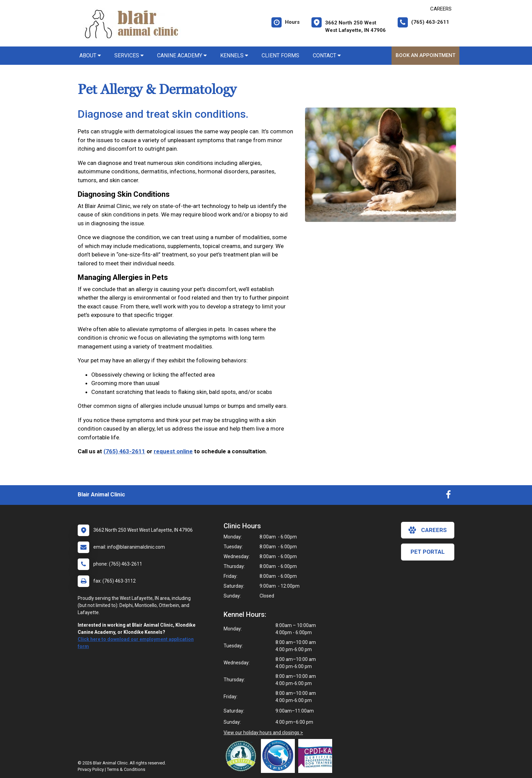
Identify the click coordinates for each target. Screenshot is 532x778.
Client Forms (280, 55)
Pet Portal (428, 552)
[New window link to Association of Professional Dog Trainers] (280, 756)
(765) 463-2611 (124, 451)
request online (173, 451)
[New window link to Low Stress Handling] (242, 756)
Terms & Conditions (126, 769)
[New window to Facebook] (448, 496)
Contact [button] (327, 55)
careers (428, 530)
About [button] (90, 55)
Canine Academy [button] (182, 55)
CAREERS (441, 9)
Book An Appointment (425, 55)
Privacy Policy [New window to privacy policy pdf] (91, 769)
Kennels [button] (234, 55)
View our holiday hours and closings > (263, 733)
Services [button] (129, 55)
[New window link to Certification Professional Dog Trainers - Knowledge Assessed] (317, 756)
